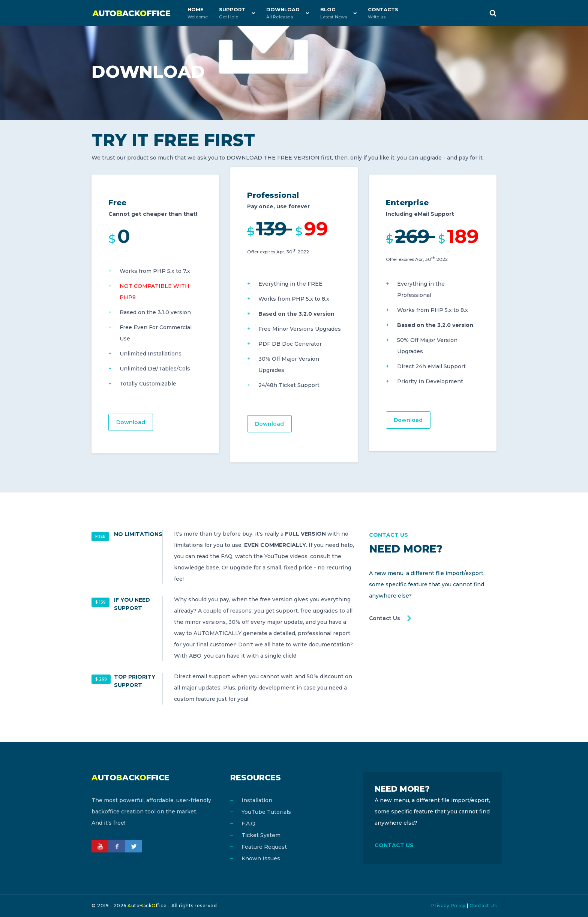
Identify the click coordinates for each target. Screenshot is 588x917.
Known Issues (261, 858)
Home (198, 13)
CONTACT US (394, 845)
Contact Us (385, 618)
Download (283, 13)
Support (232, 13)
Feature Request (264, 847)
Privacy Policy (448, 906)
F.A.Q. (249, 824)
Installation (257, 800)
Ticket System (261, 835)
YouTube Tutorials (266, 812)
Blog (334, 13)
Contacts (383, 13)
